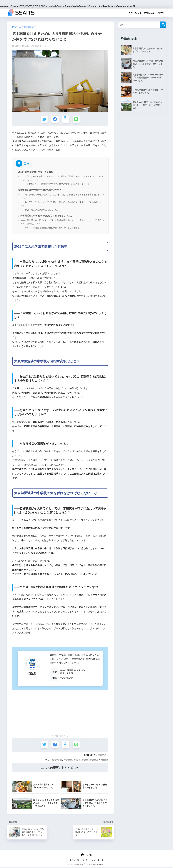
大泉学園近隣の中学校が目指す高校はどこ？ (40, 190)
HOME (86, 855)
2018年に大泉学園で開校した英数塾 (36, 172)
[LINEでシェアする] (76, 119)
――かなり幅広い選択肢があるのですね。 (40, 210)
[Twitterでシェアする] (44, 119)
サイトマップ (97, 861)
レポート (161, 13)
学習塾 (69, 761)
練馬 (86, 761)
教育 (78, 761)
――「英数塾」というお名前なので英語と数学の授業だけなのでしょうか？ (55, 184)
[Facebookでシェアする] (55, 119)
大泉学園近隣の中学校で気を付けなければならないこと (45, 216)
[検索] (163, 25)
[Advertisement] (60, 712)
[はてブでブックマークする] (66, 119)
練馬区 (95, 761)
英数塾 (105, 761)
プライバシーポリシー (80, 861)
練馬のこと (149, 13)
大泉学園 (57, 761)
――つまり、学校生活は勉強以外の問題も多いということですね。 (51, 228)
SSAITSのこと (135, 13)
